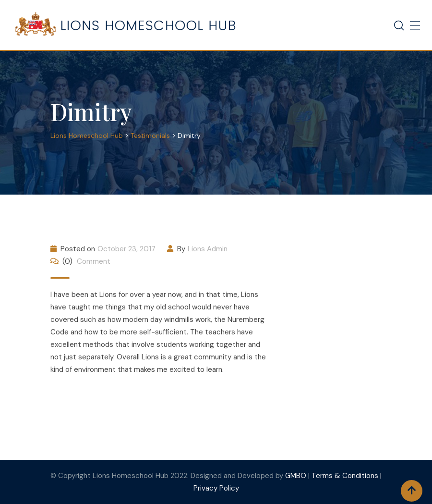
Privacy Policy (216, 488)
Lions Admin (208, 249)
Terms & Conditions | (347, 476)
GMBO (296, 476)
